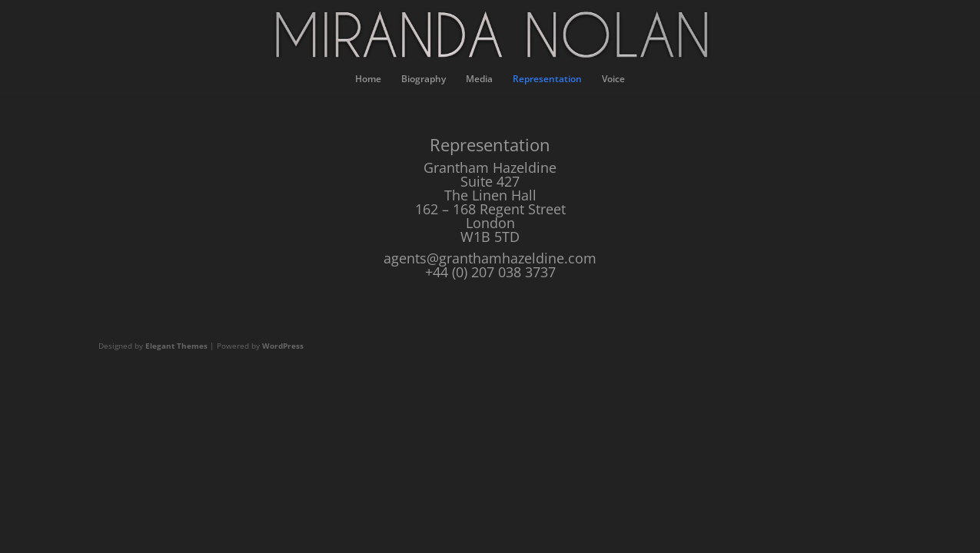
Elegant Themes (176, 346)
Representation (547, 79)
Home (368, 79)
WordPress (283, 346)
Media (479, 79)
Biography (424, 79)
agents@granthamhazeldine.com (490, 258)
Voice (613, 79)
